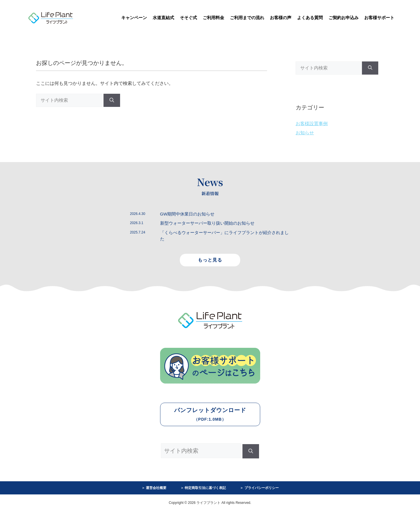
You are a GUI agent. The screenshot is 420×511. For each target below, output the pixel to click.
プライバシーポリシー (262, 488)
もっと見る (210, 260)
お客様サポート (379, 18)
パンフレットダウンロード (210, 414)
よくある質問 (310, 18)
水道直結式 (163, 18)
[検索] (112, 100)
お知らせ (305, 133)
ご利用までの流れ (247, 18)
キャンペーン (134, 18)
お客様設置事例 (312, 124)
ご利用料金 (213, 18)
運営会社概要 (156, 488)
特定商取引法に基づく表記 (205, 488)
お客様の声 (281, 18)
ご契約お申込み (344, 18)
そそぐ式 (188, 18)
